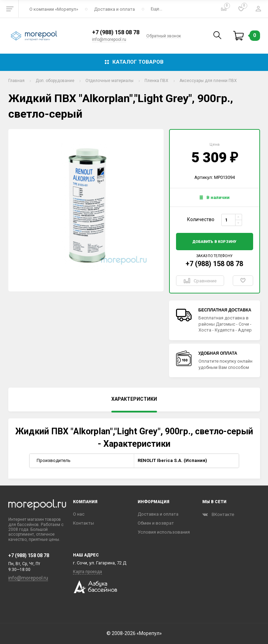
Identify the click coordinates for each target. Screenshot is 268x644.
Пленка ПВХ (156, 81)
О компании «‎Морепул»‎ (54, 9)
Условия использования (164, 532)
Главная (16, 81)
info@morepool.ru (109, 39)
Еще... (156, 9)
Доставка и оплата (114, 9)
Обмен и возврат (156, 523)
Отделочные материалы (109, 81)
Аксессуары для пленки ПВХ (208, 81)
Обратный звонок (164, 36)
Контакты (84, 523)
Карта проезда (87, 572)
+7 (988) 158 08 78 (116, 33)
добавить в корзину (214, 242)
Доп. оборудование (55, 81)
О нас (79, 514)
